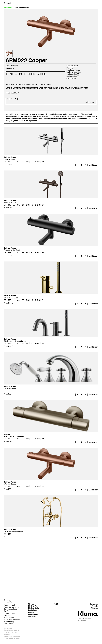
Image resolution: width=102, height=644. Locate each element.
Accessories (33, 614)
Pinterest (95, 608)
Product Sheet (72, 66)
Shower (31, 604)
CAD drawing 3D (73, 76)
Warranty (7, 615)
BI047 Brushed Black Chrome (15, 341)
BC (29, 74)
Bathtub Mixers (23, 8)
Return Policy (9, 617)
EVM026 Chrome (10, 159)
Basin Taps (33, 610)
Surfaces (32, 616)
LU (16, 74)
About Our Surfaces (11, 607)
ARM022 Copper (10, 484)
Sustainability (9, 622)
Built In (31, 612)
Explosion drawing (73, 72)
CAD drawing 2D (73, 74)
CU (20, 74)
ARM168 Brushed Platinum (14, 436)
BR (25, 74)
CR (7, 74)
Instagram (94, 604)
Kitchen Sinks (34, 608)
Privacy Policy (9, 613)
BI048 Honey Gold (11, 298)
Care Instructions (10, 609)
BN (45, 74)
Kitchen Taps (33, 606)
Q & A (6, 611)
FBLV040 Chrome (11, 389)
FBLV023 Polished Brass (13, 532)
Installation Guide (73, 70)
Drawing (70, 68)
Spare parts (71, 78)
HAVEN (56, 604)
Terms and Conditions (12, 619)
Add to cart (90, 102)
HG (34, 74)
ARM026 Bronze (10, 203)
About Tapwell (9, 605)
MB (11, 74)
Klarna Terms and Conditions (84, 620)
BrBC (39, 74)
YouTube (95, 606)
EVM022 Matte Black (12, 250)
